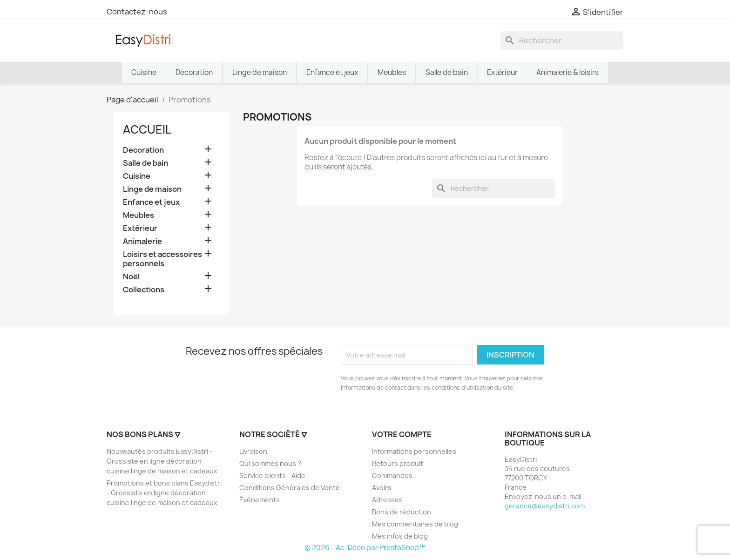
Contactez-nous (137, 12)
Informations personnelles (414, 451)
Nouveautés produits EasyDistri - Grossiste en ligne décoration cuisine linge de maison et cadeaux (162, 461)
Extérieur (140, 228)
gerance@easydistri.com (545, 506)
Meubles (139, 215)
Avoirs (382, 488)
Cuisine (137, 176)
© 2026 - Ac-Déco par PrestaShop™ (365, 548)
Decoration (143, 150)
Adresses (387, 500)
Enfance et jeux (151, 202)
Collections (144, 290)
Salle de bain (145, 163)
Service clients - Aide (272, 476)
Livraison (253, 451)
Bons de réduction (402, 512)
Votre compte (402, 434)
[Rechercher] (562, 40)
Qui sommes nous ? (270, 463)
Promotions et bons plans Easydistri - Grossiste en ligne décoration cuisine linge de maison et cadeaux (164, 493)
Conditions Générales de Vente (290, 488)
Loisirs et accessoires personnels (162, 259)
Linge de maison (152, 189)
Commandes (392, 476)
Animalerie (142, 241)
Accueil (147, 129)
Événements (260, 500)
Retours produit (398, 463)
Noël (131, 277)
